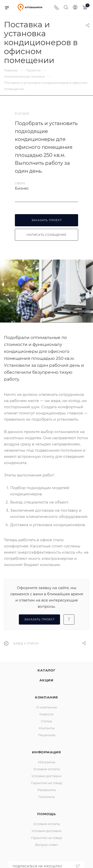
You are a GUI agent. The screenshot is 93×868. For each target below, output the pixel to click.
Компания (46, 697)
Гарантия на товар (47, 783)
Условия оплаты (47, 769)
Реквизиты (47, 790)
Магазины (47, 762)
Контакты (47, 728)
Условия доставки (46, 776)
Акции (46, 680)
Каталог (46, 670)
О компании (47, 707)
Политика (46, 797)
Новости (46, 714)
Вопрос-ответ (47, 845)
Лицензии (47, 735)
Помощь (46, 814)
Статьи (46, 721)
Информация (46, 752)
